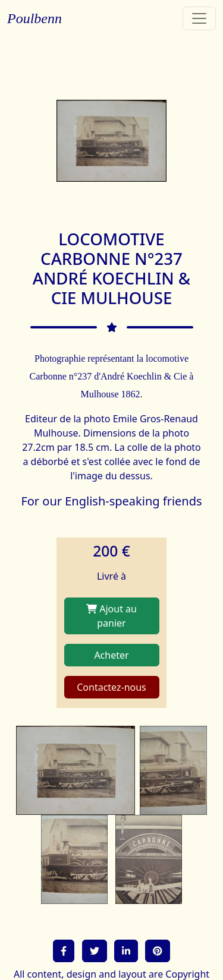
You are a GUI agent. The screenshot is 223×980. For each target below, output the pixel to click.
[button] (64, 951)
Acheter (111, 655)
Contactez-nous (111, 687)
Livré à (111, 576)
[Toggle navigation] (199, 18)
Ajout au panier (111, 616)
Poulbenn (34, 18)
